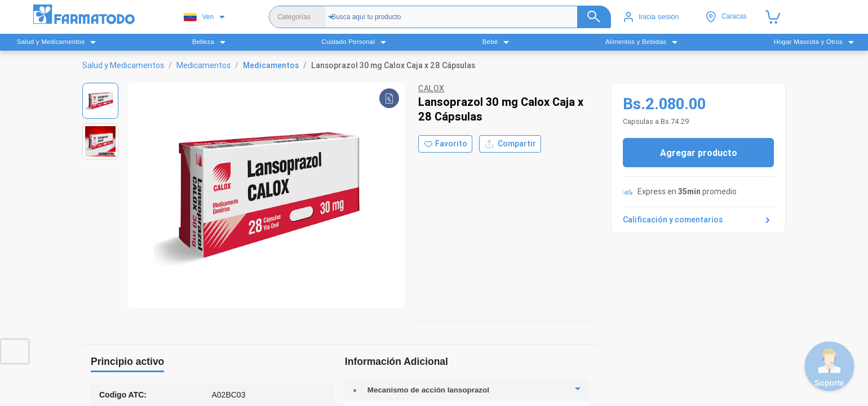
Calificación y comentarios (698, 220)
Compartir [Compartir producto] (510, 144)
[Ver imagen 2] (100, 141)
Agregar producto (699, 153)
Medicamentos (203, 65)
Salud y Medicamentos (123, 65)
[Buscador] (462, 17)
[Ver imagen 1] (100, 101)
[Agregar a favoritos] (445, 144)
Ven (199, 17)
